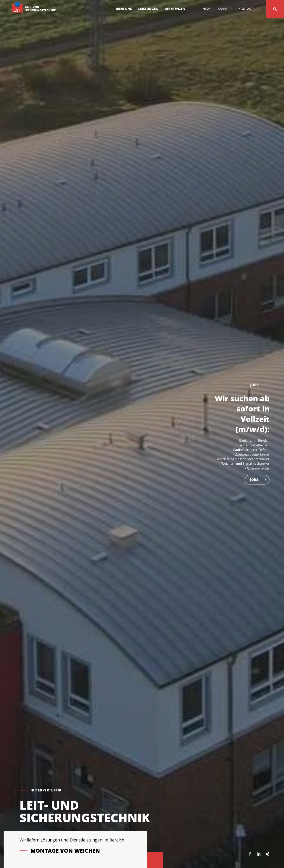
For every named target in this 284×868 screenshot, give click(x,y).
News (207, 9)
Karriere (225, 9)
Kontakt (246, 9)
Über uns (124, 9)
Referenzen (175, 9)
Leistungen (148, 9)
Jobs (254, 487)
